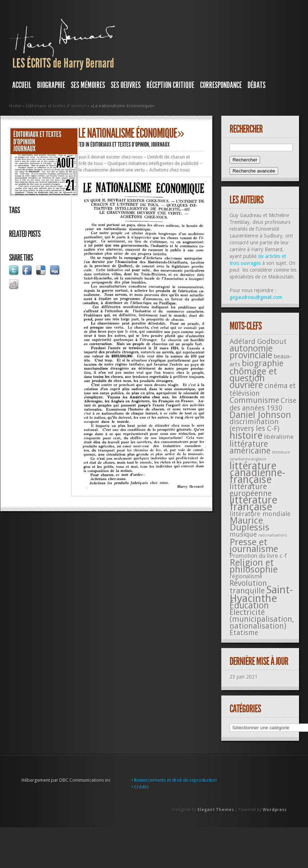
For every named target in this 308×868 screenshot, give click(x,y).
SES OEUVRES (126, 85)
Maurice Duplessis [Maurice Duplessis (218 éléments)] (250, 524)
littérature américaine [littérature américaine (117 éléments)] (250, 447)
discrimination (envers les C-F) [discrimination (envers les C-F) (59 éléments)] (255, 425)
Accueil (22, 85)
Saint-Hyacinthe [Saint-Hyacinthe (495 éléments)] (261, 594)
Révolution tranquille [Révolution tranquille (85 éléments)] (248, 587)
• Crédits (140, 787)
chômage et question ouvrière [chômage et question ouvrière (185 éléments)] (253, 378)
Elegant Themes (216, 810)
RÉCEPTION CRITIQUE (170, 85)
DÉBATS (257, 85)
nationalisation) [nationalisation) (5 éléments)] (273, 535)
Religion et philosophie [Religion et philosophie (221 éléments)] (254, 566)
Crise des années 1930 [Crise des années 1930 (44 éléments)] (263, 404)
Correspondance (221, 85)
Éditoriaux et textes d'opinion (56, 106)
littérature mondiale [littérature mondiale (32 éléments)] (260, 514)
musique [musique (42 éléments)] (243, 534)
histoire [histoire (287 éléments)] (246, 435)
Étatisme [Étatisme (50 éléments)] (244, 633)
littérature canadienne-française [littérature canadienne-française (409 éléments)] (257, 473)
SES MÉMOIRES (88, 85)
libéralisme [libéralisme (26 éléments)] (279, 437)
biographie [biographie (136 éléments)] (263, 363)
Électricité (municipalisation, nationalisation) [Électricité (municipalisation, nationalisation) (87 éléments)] (262, 619)
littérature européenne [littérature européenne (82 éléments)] (251, 490)
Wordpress (275, 810)
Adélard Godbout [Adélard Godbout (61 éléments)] (258, 341)
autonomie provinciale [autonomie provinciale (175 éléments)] (251, 352)
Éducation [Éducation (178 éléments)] (249, 605)
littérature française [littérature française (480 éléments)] (253, 503)
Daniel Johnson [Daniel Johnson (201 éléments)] (260, 415)
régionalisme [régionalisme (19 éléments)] (246, 576)
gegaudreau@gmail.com (256, 297)
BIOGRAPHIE (51, 85)
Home (15, 106)
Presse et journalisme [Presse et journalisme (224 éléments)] (254, 545)
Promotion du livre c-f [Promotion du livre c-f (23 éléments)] (258, 556)
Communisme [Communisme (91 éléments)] (254, 400)
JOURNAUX (24, 149)
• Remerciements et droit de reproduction (174, 780)
